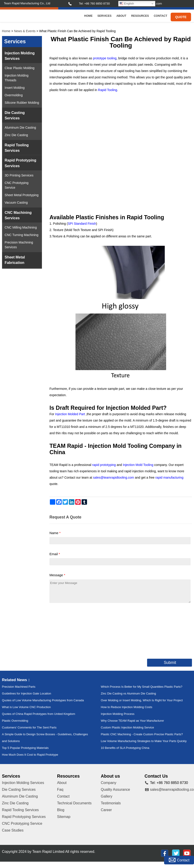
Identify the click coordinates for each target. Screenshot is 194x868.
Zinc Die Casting (16, 135)
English (127, 4)
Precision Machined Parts (19, 687)
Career (106, 810)
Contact (160, 16)
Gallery (107, 796)
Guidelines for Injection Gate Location (27, 693)
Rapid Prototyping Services (21, 163)
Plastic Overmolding (15, 721)
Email (55, 554)
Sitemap (64, 817)
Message (57, 575)
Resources (140, 16)
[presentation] (84, 630)
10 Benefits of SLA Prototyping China (125, 748)
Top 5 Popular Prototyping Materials (25, 748)
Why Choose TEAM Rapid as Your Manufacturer (132, 721)
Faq (60, 790)
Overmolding (14, 95)
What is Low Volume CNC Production (26, 707)
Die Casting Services (15, 115)
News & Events (25, 31)
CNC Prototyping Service (17, 185)
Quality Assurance (115, 790)
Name (55, 533)
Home (88, 16)
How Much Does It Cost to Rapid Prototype (30, 755)
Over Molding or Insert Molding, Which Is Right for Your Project (142, 700)
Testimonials (111, 803)
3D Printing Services (19, 175)
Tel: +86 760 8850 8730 (94, 4)
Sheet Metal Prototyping (22, 195)
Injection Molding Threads (17, 78)
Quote (181, 17)
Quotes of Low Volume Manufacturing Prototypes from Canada (43, 700)
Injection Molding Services (20, 56)
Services (104, 16)
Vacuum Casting (16, 203)
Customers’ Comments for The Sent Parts (29, 727)
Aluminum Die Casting (21, 128)
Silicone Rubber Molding (22, 103)
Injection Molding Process (118, 714)
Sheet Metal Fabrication (15, 260)
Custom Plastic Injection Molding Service (127, 727)
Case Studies (13, 830)
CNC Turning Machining (22, 235)
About (121, 16)
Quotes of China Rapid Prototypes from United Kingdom (39, 714)
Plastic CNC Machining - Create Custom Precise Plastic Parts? (142, 734)
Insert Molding (15, 88)
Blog (61, 810)
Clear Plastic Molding (20, 68)
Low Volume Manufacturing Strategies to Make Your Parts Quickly (144, 741)
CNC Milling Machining (21, 227)
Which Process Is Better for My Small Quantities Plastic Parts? (142, 687)
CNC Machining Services (18, 215)
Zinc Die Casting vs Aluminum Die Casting (128, 693)
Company (109, 783)
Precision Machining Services (19, 245)
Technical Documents (74, 803)
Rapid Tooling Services (17, 148)
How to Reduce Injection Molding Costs (127, 707)
